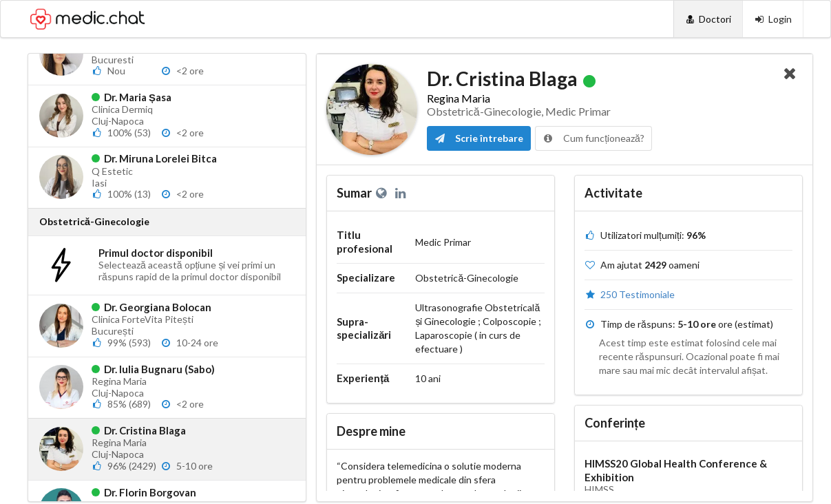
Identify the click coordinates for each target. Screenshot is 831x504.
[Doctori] (708, 19)
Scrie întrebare (479, 138)
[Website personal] (383, 193)
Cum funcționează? (593, 138)
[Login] (773, 19)
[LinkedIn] (402, 193)
